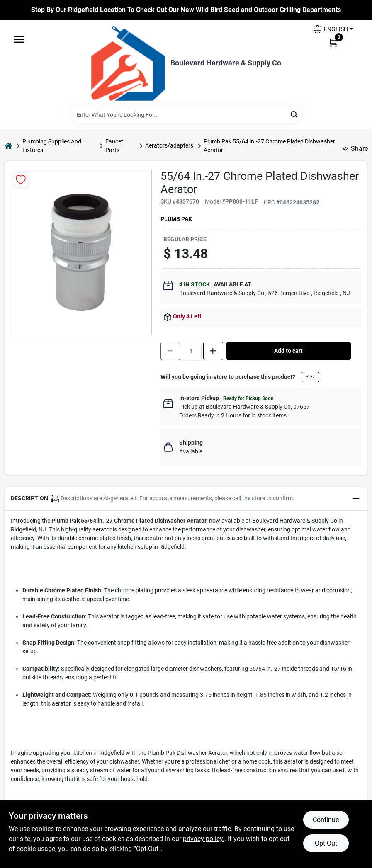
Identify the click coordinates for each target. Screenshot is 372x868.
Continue (326, 820)
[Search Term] (186, 115)
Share (355, 149)
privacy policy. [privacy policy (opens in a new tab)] (204, 839)
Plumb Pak (176, 219)
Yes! (310, 377)
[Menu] (19, 39)
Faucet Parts (114, 146)
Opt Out (326, 843)
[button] (333, 29)
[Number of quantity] (192, 351)
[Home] (8, 146)
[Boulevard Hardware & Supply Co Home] (128, 63)
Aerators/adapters (169, 145)
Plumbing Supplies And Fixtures (52, 146)
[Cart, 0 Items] (333, 42)
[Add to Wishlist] (21, 180)
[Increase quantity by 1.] (213, 351)
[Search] (295, 114)
